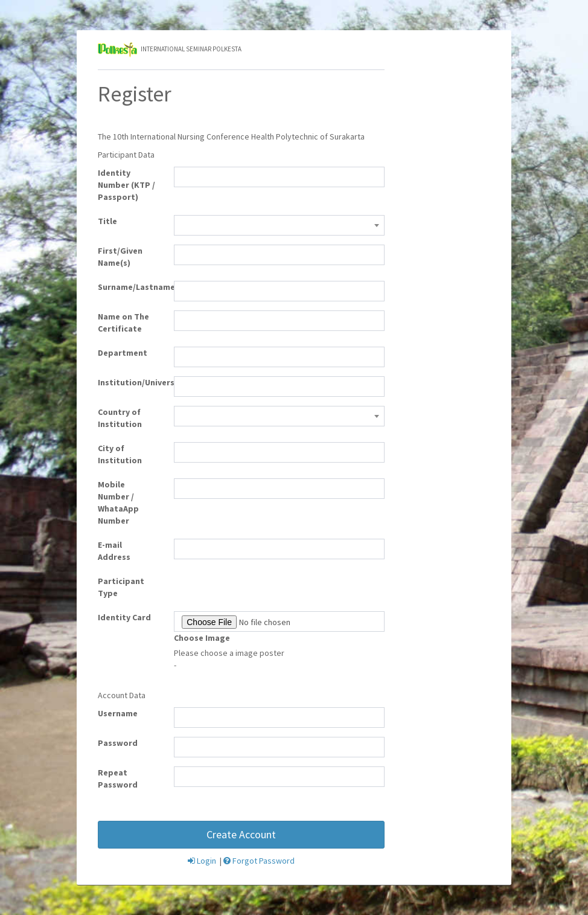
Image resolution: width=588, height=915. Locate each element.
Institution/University (131, 382)
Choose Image (202, 638)
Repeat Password (118, 779)
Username (118, 713)
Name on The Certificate (123, 323)
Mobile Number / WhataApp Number (118, 502)
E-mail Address (114, 551)
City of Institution (120, 454)
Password (118, 743)
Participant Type (121, 587)
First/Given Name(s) (120, 257)
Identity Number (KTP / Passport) (126, 185)
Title (107, 221)
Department (123, 353)
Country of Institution (120, 418)
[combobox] (279, 225)
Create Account (241, 834)
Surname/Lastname (131, 287)
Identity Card (124, 617)
